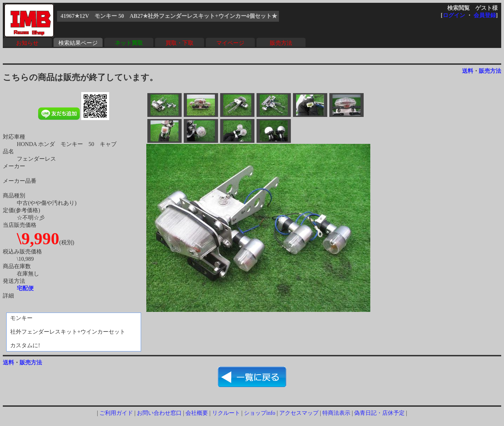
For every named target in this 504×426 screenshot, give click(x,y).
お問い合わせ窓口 (159, 413)
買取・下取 (180, 43)
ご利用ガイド (116, 413)
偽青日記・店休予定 (379, 413)
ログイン (454, 15)
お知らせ (27, 43)
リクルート (226, 413)
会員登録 (485, 15)
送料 (468, 71)
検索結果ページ (78, 43)
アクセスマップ (299, 413)
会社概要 (197, 413)
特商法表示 (336, 413)
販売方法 (281, 43)
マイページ (230, 43)
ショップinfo (260, 413)
